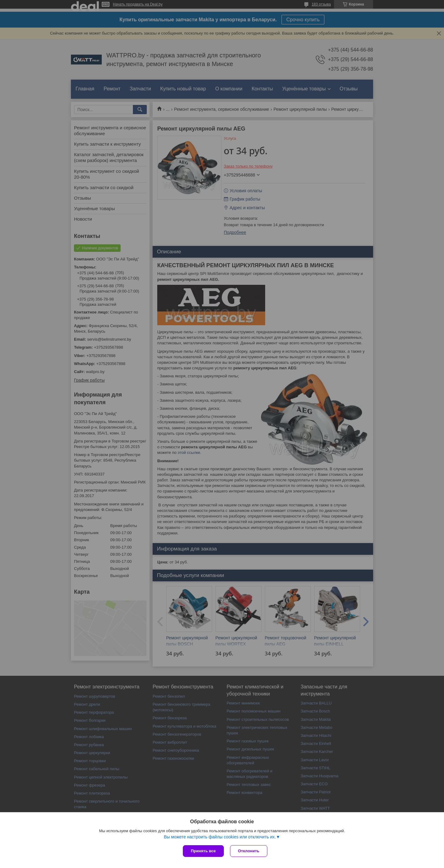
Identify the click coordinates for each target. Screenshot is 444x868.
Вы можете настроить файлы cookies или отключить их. (220, 837)
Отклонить (249, 851)
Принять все (203, 851)
